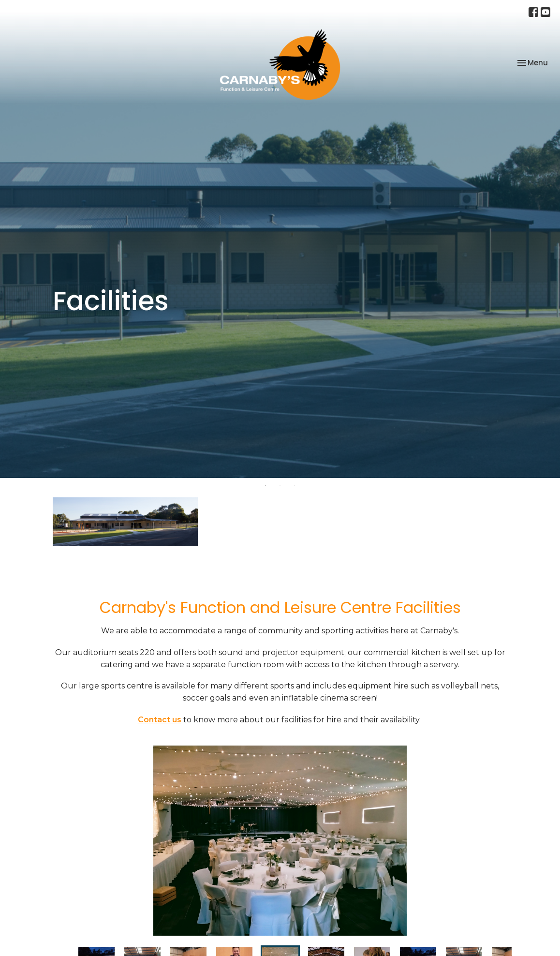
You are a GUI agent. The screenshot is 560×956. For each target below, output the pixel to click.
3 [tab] (295, 485)
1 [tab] (265, 485)
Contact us (160, 720)
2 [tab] (280, 485)
